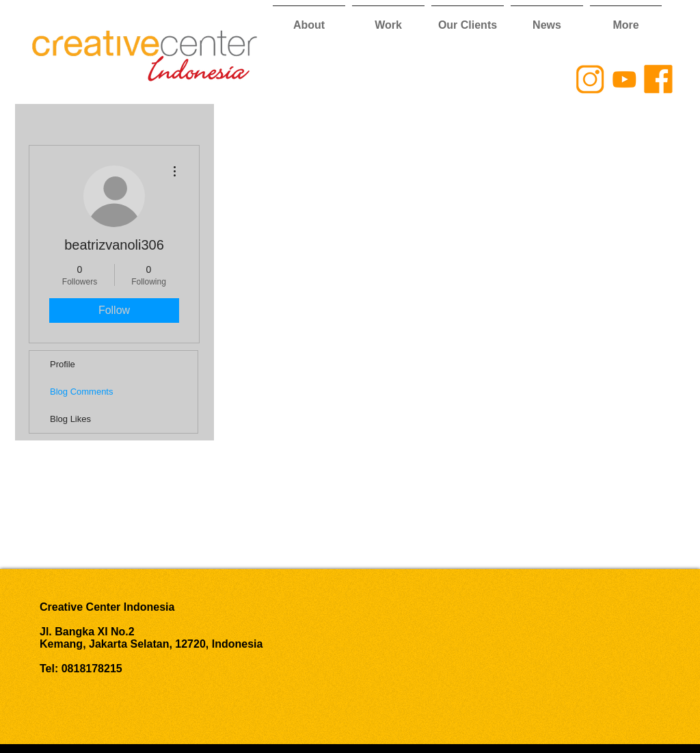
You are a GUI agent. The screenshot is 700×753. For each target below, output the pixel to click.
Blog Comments (81, 392)
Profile (63, 364)
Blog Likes (70, 419)
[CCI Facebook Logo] (658, 79)
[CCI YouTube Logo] (624, 79)
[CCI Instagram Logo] (590, 79)
